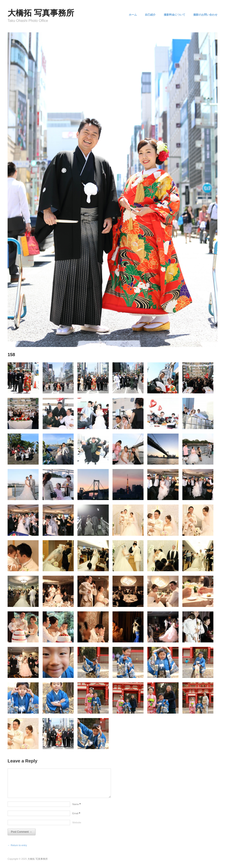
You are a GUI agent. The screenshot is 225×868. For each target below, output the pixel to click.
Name (76, 804)
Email (76, 813)
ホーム (129, 15)
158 (11, 355)
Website (77, 822)
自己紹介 (148, 15)
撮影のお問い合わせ (205, 15)
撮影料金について (173, 15)
